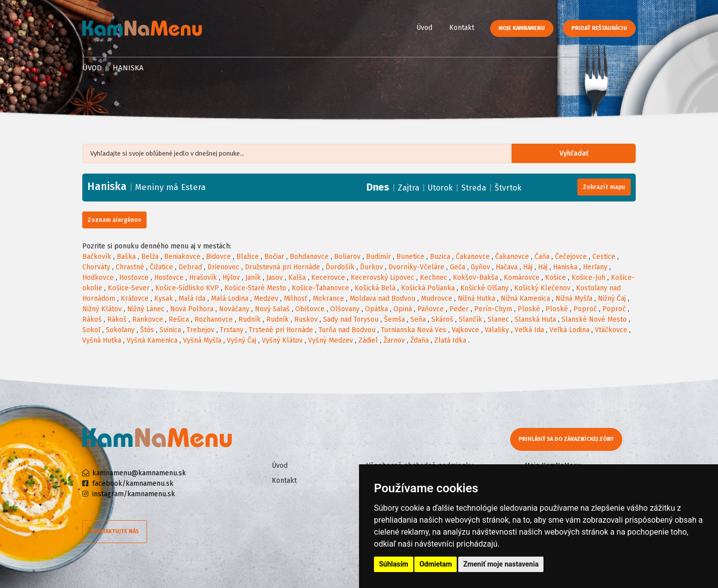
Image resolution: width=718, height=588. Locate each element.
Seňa (418, 319)
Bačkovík (97, 257)
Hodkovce (98, 278)
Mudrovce (437, 298)
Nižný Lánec (146, 309)
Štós (147, 330)
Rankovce (148, 319)
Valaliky (497, 330)
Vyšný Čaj (242, 340)
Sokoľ (91, 330)
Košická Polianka (428, 288)
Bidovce (218, 257)
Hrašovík (203, 278)
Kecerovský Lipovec (382, 278)
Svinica (170, 330)
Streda (474, 188)
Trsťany (232, 330)
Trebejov (200, 330)
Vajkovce (465, 330)
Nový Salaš (272, 309)
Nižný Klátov (102, 309)
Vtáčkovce (611, 330)
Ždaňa (420, 340)
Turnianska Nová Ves (414, 330)
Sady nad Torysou (351, 319)
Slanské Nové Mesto (594, 319)
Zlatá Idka (450, 340)
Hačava (507, 267)
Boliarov (347, 257)
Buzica (440, 257)
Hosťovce (134, 278)
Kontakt (462, 28)
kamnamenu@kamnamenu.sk (139, 473)
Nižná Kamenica (525, 298)
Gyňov (480, 267)
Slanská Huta (535, 319)
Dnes (378, 187)
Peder (459, 309)
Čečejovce (571, 257)
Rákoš (92, 319)
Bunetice (410, 257)
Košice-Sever (129, 288)
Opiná (403, 309)
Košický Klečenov (542, 288)
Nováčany (234, 309)
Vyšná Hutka (102, 340)
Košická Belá (375, 288)
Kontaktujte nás (115, 531)
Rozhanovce (214, 319)
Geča (457, 267)
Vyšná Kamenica (152, 340)
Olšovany (345, 309)
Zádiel (368, 340)
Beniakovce (182, 257)
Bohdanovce (309, 257)
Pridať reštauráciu (599, 28)
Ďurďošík (340, 267)
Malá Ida (192, 298)
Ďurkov (371, 267)
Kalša (297, 278)
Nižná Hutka (476, 298)
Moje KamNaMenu (522, 28)
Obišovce (310, 309)
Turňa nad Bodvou (347, 330)
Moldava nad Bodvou (382, 298)
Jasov (274, 278)
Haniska (565, 267)
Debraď (190, 267)
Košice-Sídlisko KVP (187, 288)
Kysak (164, 298)
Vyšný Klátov (282, 340)
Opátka (376, 309)
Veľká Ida (529, 330)
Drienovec (223, 267)
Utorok (440, 188)
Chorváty (96, 267)
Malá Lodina (230, 298)
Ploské (529, 309)
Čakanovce (473, 257)
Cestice (604, 257)
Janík (253, 278)
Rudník (250, 319)
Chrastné (130, 267)
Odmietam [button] (436, 564)
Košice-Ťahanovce (320, 288)
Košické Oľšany (484, 288)
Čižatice (161, 267)
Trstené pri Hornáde (281, 330)
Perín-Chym (493, 309)
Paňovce (431, 309)
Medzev (266, 298)
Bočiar (274, 257)
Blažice (248, 257)
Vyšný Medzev (331, 340)
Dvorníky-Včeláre (416, 267)
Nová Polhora (192, 309)
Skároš (442, 319)
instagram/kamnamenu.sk (134, 494)
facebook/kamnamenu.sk (133, 484)
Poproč (585, 309)
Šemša (394, 319)
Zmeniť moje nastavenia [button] (501, 564)
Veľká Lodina (569, 330)
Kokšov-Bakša (475, 278)
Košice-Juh (588, 278)
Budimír (378, 257)
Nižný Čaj (612, 298)
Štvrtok (508, 188)
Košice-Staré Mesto (255, 288)
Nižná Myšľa (574, 298)
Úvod (424, 28)
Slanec (498, 319)
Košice (555, 278)
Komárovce (522, 278)
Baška (126, 257)
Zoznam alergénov (114, 220)
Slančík (470, 319)
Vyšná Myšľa (202, 340)
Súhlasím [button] (394, 564)
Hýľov (231, 278)
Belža (150, 257)
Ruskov (306, 319)
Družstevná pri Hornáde (282, 267)
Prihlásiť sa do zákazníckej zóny (567, 439)
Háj (528, 267)
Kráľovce (135, 298)
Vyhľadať (581, 154)
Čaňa (542, 257)
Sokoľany (120, 330)
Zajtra (409, 188)
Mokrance (328, 298)
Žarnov (394, 340)
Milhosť (295, 298)
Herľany (595, 267)
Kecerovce (328, 278)
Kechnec (434, 278)
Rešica (179, 319)
